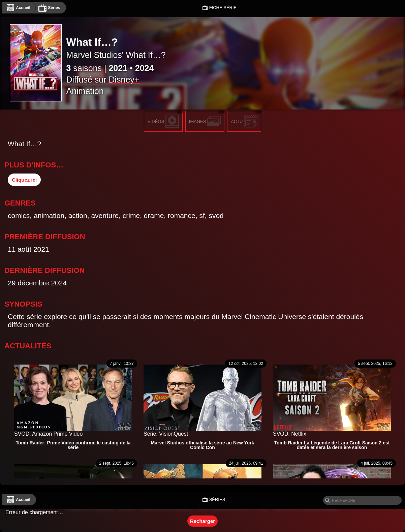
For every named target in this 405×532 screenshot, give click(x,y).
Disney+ (124, 80)
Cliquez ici (24, 180)
